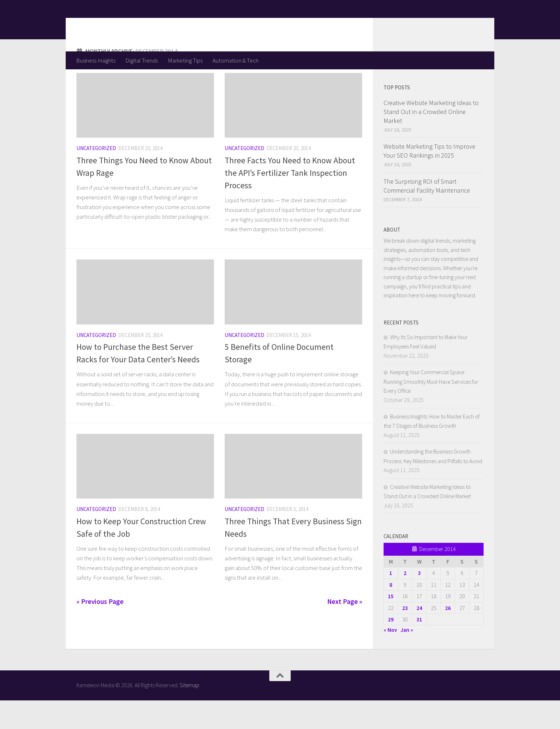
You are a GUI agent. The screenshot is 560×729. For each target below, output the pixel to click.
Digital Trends (142, 60)
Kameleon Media (132, 25)
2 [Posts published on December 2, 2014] (405, 601)
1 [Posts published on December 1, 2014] (391, 601)
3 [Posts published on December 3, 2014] (419, 601)
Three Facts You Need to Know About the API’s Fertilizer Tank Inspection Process (290, 201)
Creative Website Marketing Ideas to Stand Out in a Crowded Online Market (431, 140)
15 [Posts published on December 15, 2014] (391, 625)
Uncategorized (96, 177)
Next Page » (345, 630)
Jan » (407, 658)
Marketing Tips (185, 60)
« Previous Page (100, 630)
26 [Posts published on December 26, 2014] (448, 636)
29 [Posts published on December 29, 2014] (391, 648)
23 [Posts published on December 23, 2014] (405, 636)
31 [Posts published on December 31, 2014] (419, 648)
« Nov (390, 658)
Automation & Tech (236, 60)
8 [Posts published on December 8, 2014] (391, 613)
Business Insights (96, 60)
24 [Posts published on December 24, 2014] (419, 636)
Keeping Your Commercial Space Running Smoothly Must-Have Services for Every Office (431, 410)
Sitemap (189, 714)
